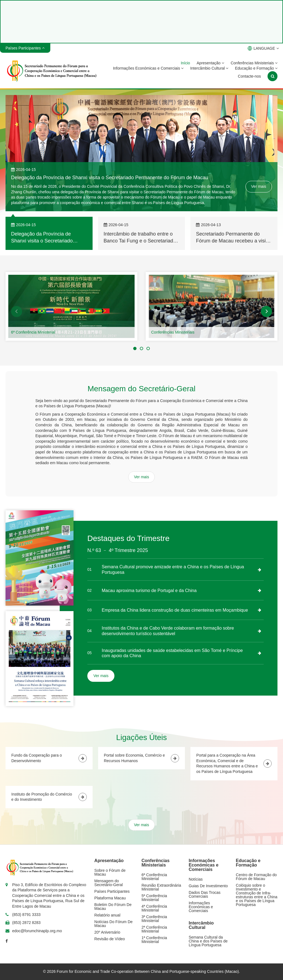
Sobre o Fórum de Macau (110, 872)
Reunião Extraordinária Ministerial (161, 887)
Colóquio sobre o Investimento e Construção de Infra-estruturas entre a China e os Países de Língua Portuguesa (256, 895)
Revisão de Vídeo (110, 939)
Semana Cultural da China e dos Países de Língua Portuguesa (208, 941)
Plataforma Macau (110, 898)
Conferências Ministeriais (254, 63)
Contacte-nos (249, 76)
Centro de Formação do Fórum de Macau (256, 877)
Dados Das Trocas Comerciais (205, 894)
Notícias (196, 879)
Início (185, 63)
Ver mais (259, 186)
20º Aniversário (107, 932)
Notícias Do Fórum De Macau (113, 924)
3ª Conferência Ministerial (154, 919)
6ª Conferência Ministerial (33, 332)
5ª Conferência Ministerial (154, 898)
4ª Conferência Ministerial (154, 908)
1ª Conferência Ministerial (154, 940)
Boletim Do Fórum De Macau (113, 907)
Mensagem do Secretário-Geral (108, 883)
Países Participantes (112, 891)
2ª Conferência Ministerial (154, 929)
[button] (17, 311)
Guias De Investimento (208, 886)
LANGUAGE (263, 48)
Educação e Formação (256, 68)
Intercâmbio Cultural (209, 68)
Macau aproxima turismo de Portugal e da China (149, 591)
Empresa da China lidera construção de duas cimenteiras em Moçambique (175, 610)
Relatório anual (107, 915)
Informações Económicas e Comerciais (148, 68)
